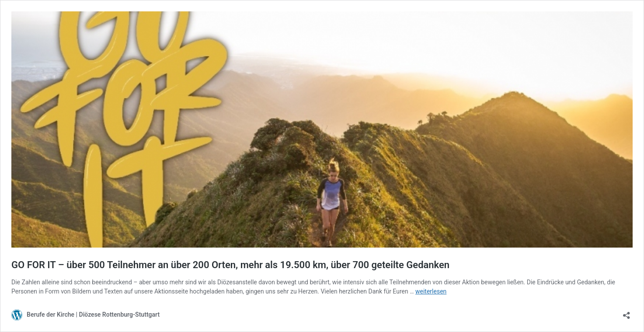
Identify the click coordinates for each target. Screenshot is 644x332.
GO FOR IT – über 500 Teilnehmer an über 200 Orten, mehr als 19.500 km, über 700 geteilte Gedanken (230, 265)
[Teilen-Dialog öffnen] (627, 313)
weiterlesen (431, 291)
